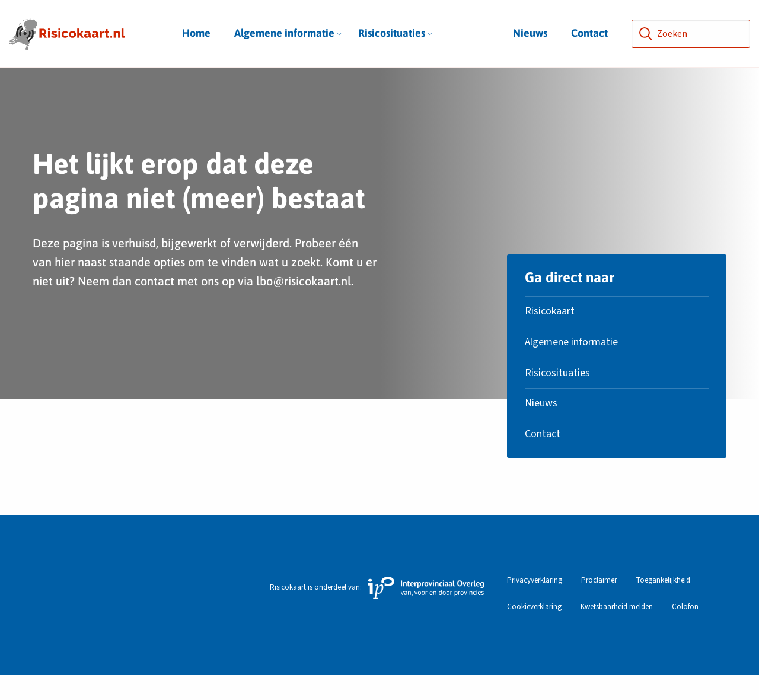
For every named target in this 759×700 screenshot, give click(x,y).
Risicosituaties (395, 33)
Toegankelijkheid (663, 605)
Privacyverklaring (535, 605)
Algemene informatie (288, 33)
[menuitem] (284, 34)
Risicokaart (550, 336)
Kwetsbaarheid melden (617, 632)
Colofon (685, 632)
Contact (589, 33)
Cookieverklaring (534, 632)
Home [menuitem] (196, 33)
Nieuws (530, 33)
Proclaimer (599, 605)
